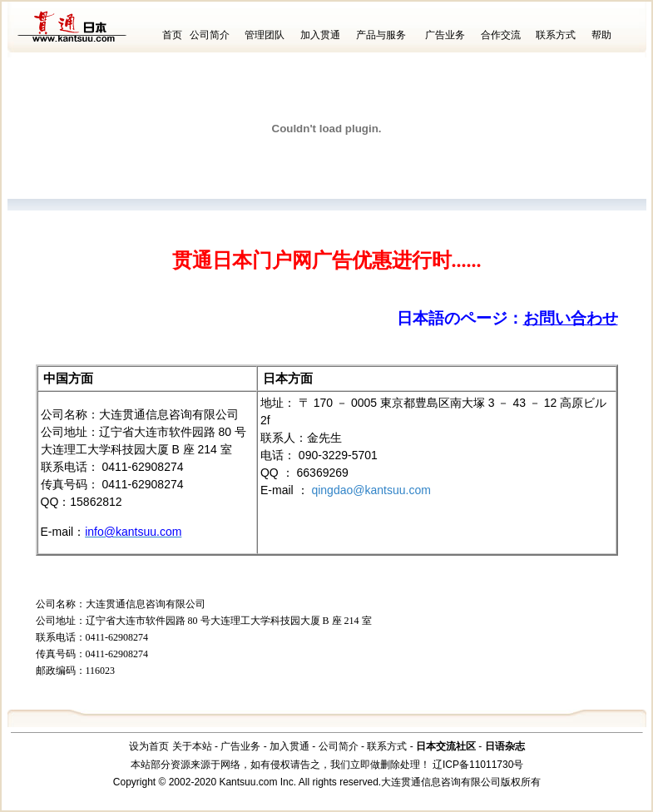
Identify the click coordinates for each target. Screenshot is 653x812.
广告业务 (445, 35)
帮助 (601, 35)
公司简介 (210, 35)
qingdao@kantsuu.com (371, 490)
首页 (172, 35)
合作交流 (501, 35)
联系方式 (556, 35)
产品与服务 (381, 35)
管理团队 (265, 35)
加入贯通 (320, 35)
